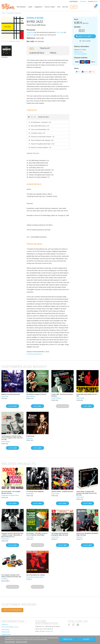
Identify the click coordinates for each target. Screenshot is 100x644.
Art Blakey (4, 579)
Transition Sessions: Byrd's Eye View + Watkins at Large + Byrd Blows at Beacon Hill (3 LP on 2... (12, 535)
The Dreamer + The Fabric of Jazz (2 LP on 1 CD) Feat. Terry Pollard (37, 534)
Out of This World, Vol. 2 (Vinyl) (36, 575)
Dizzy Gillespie (31, 396)
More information (10, 642)
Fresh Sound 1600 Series (36, 25)
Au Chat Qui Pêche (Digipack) (35, 492)
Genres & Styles (50, 7)
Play (29, 117)
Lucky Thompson (56, 398)
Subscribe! (83, 1)
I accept (86, 639)
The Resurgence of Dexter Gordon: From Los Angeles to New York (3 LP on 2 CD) (12, 438)
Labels (31, 7)
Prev (32, 117)
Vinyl (59, 7)
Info (32, 48)
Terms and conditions (80, 54)
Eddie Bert (30, 438)
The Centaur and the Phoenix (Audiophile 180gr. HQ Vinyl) (60, 534)
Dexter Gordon (6, 442)
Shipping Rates (6, 634)
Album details (37, 53)
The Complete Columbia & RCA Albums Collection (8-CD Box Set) (11, 576)
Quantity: (77, 27)
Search (74, 7)
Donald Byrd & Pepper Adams (10, 495)
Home (4, 13)
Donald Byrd (10, 13)
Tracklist (45, 48)
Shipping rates (78, 52)
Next (35, 117)
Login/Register (74, 1)
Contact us (5, 624)
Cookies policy (6, 632)
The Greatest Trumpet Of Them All (36, 394)
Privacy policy (5, 629)
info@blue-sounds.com (46, 631)
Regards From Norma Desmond (11, 394)
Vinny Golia (5, 396)
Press (53, 53)
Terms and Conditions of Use (10, 627)
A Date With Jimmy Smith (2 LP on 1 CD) (87, 395)
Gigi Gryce (80, 537)
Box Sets (66, 7)
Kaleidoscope (30, 436)
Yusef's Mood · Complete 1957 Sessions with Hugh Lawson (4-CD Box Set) (87, 493)
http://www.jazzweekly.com (34, 354)
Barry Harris (30, 35)
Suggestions (39, 7)
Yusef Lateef (60, 32)
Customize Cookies (22, 642)
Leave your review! (15, 41)
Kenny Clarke (55, 494)
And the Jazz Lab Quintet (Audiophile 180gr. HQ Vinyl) (87, 534)
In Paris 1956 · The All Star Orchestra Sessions (62, 395)
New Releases (22, 7)
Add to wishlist (86, 41)
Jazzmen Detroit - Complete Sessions (62, 492)
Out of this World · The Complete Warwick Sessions (11, 492)
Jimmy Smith (80, 398)
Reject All (68, 639)
